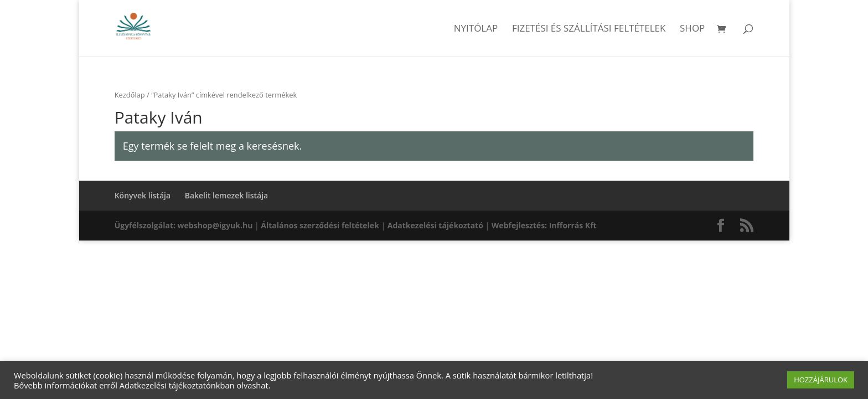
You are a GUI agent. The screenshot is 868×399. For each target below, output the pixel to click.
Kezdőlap (130, 95)
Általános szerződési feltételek (320, 225)
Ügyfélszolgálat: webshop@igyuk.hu (184, 225)
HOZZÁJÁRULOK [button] (821, 380)
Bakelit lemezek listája (227, 195)
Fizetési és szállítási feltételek (589, 29)
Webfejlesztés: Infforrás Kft (544, 225)
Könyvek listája (143, 195)
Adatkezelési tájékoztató (435, 225)
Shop (692, 29)
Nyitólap (476, 29)
